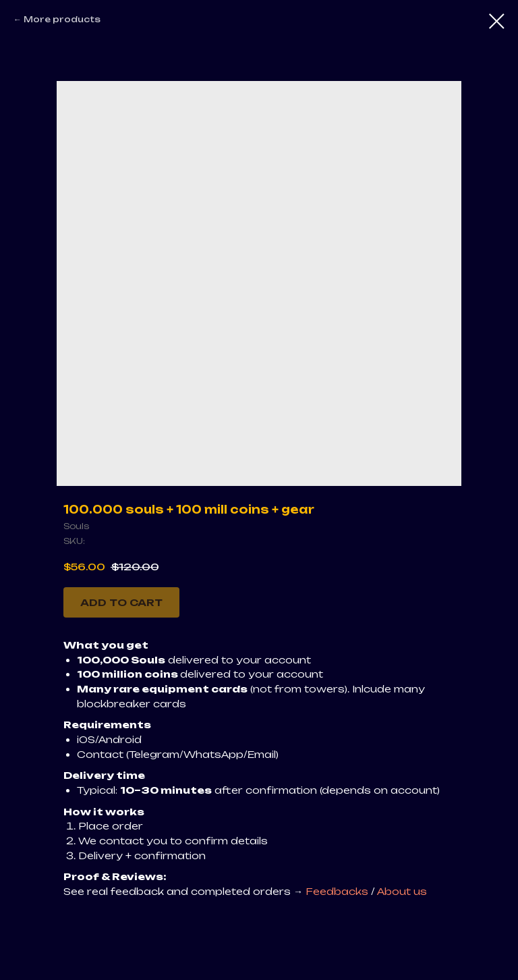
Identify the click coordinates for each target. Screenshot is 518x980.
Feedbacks (338, 891)
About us (402, 891)
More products (62, 19)
